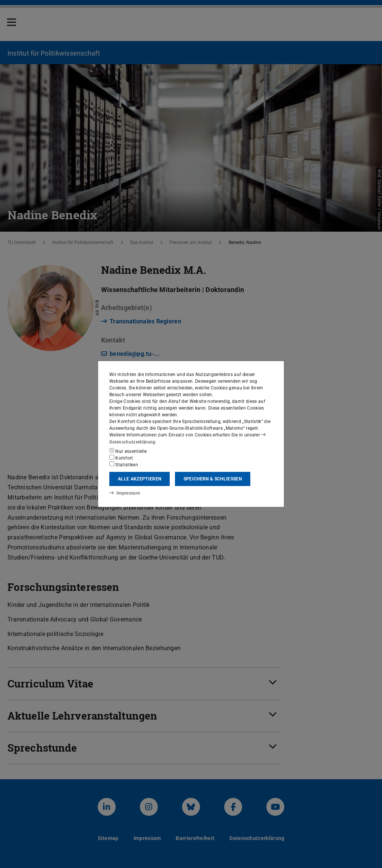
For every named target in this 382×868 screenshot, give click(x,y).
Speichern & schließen (213, 479)
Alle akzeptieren (140, 479)
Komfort (121, 458)
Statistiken (124, 464)
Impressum (124, 493)
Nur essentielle (128, 451)
